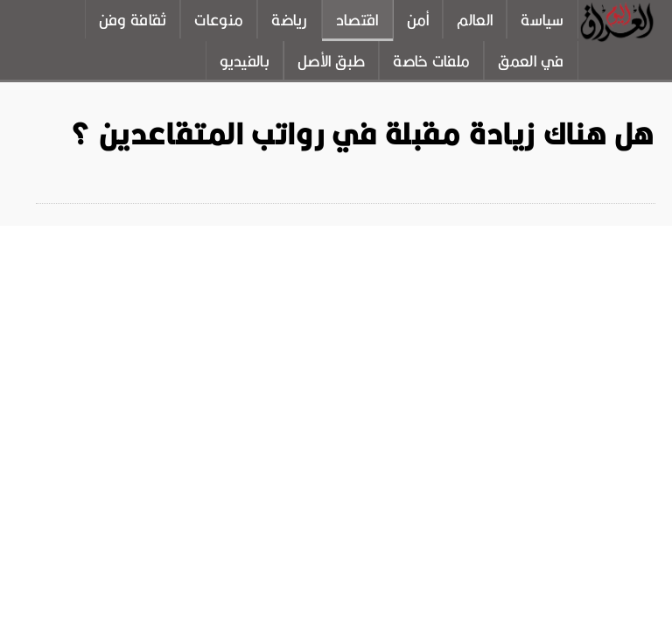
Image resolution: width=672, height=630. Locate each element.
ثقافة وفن (133, 20)
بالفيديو (245, 61)
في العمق (531, 61)
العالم (475, 20)
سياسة (542, 20)
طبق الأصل (331, 61)
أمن (418, 20)
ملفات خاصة (431, 61)
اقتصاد (357, 20)
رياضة (290, 20)
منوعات (219, 20)
